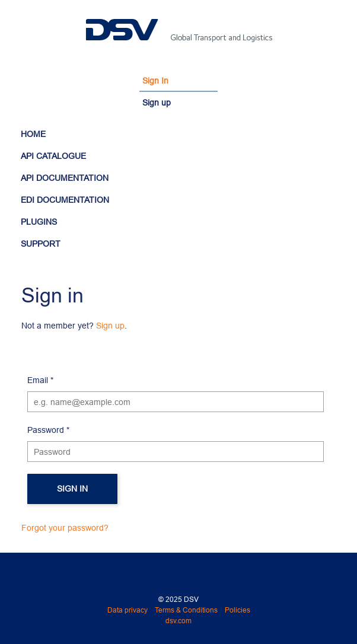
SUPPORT (41, 244)
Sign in (72, 489)
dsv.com (179, 621)
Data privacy (128, 610)
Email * (40, 380)
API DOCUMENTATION (65, 178)
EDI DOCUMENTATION (65, 200)
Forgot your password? (65, 528)
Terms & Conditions (186, 610)
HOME (33, 134)
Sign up (157, 103)
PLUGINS (39, 222)
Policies (238, 610)
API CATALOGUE (53, 156)
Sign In (155, 81)
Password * (48, 430)
